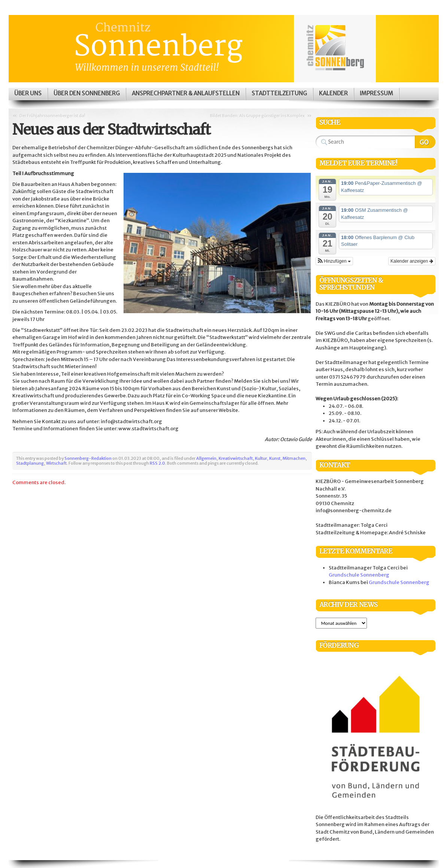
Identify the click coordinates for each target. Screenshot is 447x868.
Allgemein (206, 458)
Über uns (28, 93)
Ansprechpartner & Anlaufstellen (186, 93)
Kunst (275, 458)
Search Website (425, 142)
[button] (334, 261)
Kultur (261, 458)
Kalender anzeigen (412, 261)
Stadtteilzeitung (279, 93)
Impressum (376, 93)
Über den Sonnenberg (87, 93)
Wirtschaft (56, 463)
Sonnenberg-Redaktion (88, 458)
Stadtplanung (30, 463)
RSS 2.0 (157, 463)
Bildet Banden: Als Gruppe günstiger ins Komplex (257, 116)
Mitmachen (294, 458)
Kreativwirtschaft (236, 458)
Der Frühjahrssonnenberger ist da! (52, 116)
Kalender (333, 93)
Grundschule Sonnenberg (359, 575)
